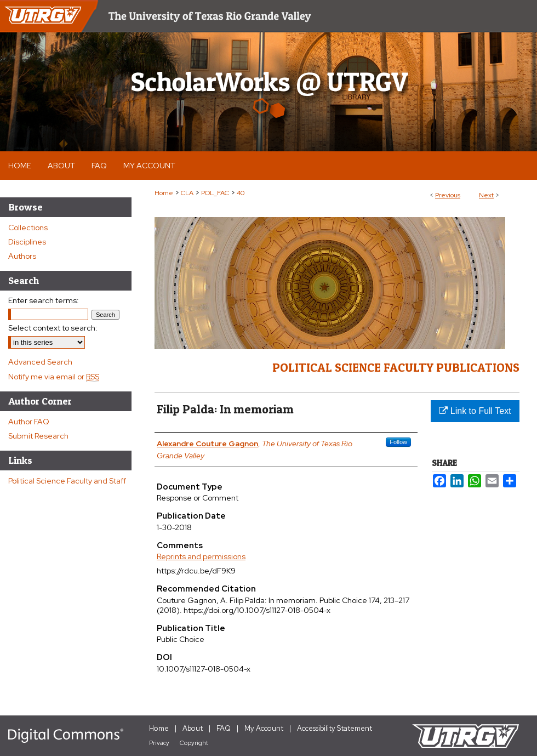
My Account (264, 728)
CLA (187, 193)
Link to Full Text (475, 411)
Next (486, 195)
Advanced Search (40, 362)
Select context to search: (53, 328)
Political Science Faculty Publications (396, 367)
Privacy (159, 743)
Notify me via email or (54, 377)
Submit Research (38, 436)
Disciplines (27, 242)
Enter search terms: (44, 300)
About (193, 728)
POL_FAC (215, 193)
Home (164, 193)
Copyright (194, 743)
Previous (448, 195)
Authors (22, 256)
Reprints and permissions (201, 556)
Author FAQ (29, 422)
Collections (28, 228)
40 (241, 193)
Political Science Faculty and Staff (67, 481)
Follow (398, 442)
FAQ (224, 728)
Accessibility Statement (335, 728)
